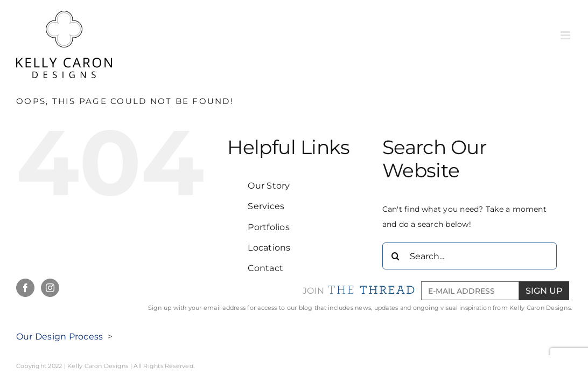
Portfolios (268, 227)
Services (266, 206)
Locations (269, 248)
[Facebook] (25, 288)
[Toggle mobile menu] (566, 35)
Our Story (269, 186)
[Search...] (470, 256)
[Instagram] (50, 288)
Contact (265, 268)
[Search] (396, 256)
